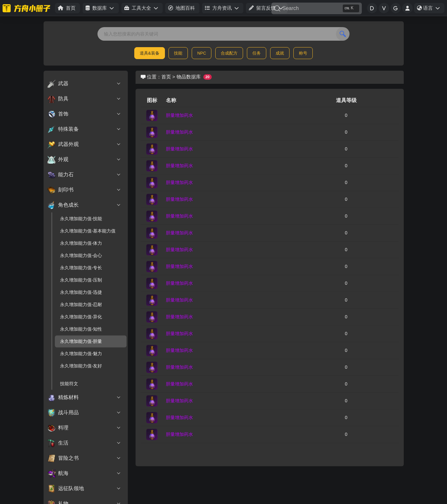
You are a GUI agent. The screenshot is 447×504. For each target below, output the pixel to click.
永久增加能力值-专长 (81, 268)
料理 (84, 428)
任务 (257, 53)
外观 (84, 159)
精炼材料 (84, 397)
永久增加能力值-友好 (81, 366)
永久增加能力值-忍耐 (81, 304)
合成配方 (229, 53)
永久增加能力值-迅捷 (81, 292)
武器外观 (84, 144)
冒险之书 (84, 458)
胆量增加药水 (179, 115)
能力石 (84, 175)
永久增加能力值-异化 (81, 317)
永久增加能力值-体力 (81, 243)
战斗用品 (84, 413)
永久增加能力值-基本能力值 (88, 231)
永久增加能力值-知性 (81, 329)
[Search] (317, 8)
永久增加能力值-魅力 (81, 354)
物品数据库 (189, 77)
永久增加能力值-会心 (81, 255)
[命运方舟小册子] (27, 8)
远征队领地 (84, 489)
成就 (280, 53)
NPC (202, 53)
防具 (84, 99)
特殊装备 (84, 129)
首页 (166, 77)
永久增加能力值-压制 (81, 280)
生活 (84, 443)
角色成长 (84, 205)
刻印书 (84, 190)
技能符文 (69, 384)
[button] (101, 8)
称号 (303, 53)
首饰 (84, 114)
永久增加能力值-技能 (81, 219)
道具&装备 (150, 53)
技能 (178, 53)
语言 (431, 9)
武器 (84, 84)
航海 (84, 473)
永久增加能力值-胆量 (81, 341)
